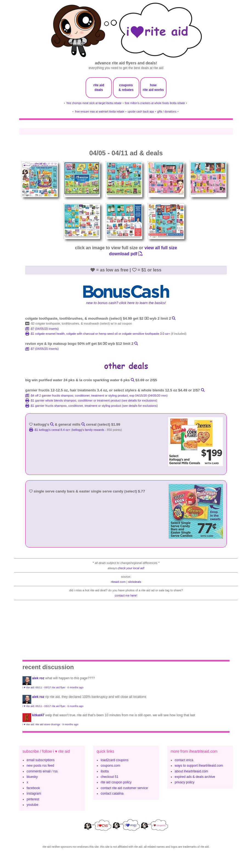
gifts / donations (167, 112)
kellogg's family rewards (88, 430)
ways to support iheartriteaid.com (199, 766)
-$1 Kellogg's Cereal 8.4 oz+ (50, 430)
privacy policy (185, 782)
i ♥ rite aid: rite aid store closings (41, 724)
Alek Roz (38, 678)
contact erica (184, 760)
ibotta (105, 771)
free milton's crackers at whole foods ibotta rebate (155, 103)
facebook (33, 788)
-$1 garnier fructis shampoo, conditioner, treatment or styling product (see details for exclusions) (91, 406)
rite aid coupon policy (116, 782)
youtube (32, 805)
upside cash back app (141, 112)
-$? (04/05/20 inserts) (42, 329)
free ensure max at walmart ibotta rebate (100, 112)
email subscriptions (41, 760)
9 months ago (70, 724)
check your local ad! (131, 568)
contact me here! (126, 595)
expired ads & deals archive (195, 777)
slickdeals (135, 582)
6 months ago (75, 687)
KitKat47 (38, 715)
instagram (34, 793)
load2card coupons (114, 760)
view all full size (161, 248)
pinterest (33, 799)
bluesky (32, 777)
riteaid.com (118, 582)
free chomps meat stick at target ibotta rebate (94, 103)
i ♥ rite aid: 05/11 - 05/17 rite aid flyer (44, 687)
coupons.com (110, 766)
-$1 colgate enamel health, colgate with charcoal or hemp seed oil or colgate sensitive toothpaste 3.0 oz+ (98, 334)
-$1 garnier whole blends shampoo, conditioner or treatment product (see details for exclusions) (91, 400)
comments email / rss (42, 771)
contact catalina (112, 793)
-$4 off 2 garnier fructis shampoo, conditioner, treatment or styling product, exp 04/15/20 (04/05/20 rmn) (96, 396)
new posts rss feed (40, 766)
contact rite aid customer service (124, 788)
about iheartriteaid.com (191, 771)
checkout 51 (110, 777)
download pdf (126, 254)
